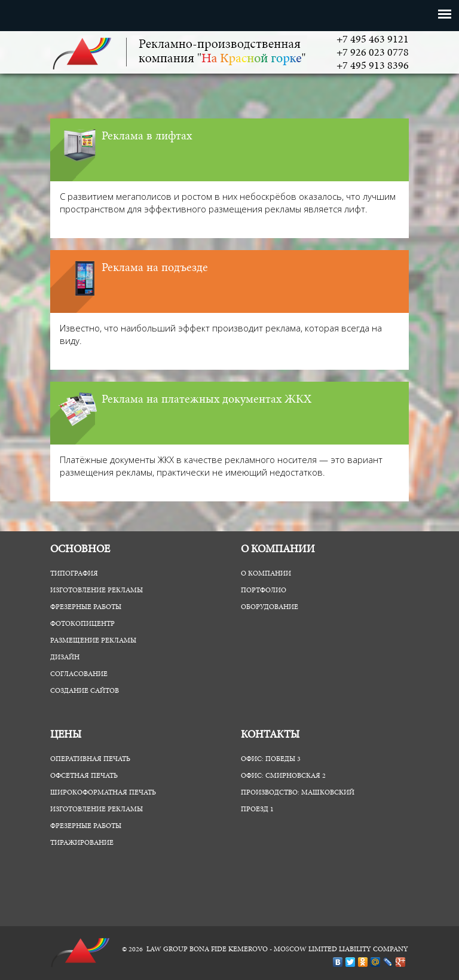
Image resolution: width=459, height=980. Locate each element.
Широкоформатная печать (103, 793)
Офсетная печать (84, 776)
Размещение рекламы (93, 641)
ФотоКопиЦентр (82, 624)
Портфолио (264, 591)
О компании (266, 574)
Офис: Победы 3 (271, 759)
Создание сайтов (85, 691)
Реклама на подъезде (155, 268)
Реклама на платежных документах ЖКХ (206, 400)
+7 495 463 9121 (373, 40)
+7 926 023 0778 (373, 53)
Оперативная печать (90, 759)
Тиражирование (82, 843)
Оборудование (270, 607)
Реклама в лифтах (147, 136)
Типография (74, 574)
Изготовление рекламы (97, 591)
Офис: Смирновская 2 (283, 776)
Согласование (79, 674)
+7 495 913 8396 (373, 66)
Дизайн (65, 658)
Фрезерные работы (86, 607)
